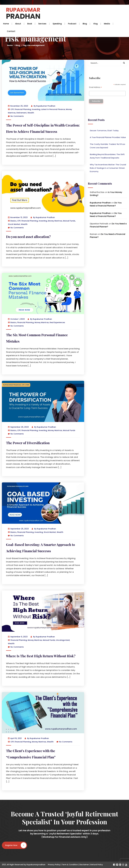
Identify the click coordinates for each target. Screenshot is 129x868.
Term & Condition (70, 865)
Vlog (96, 24)
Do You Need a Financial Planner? (106, 204)
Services (43, 24)
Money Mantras (55, 221)
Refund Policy (97, 865)
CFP (12, 109)
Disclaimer (84, 865)
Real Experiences (57, 322)
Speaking (58, 24)
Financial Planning (23, 109)
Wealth (31, 113)
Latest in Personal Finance (53, 109)
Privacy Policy (54, 865)
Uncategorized (63, 640)
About (19, 24)
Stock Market (14, 224)
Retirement (22, 113)
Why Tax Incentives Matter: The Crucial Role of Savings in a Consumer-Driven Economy (108, 168)
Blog (85, 24)
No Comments (16, 116)
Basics (13, 221)
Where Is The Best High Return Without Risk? (41, 656)
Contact (11, 31)
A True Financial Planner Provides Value (108, 137)
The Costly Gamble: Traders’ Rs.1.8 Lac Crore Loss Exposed (108, 146)
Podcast (73, 24)
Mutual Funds (69, 221)
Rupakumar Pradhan (46, 106)
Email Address (95, 87)
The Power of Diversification (28, 443)
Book (30, 24)
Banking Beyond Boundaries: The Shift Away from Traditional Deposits (107, 156)
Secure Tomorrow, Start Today (104, 130)
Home (7, 24)
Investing (36, 109)
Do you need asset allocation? (28, 237)
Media (108, 24)
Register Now (16, 845)
